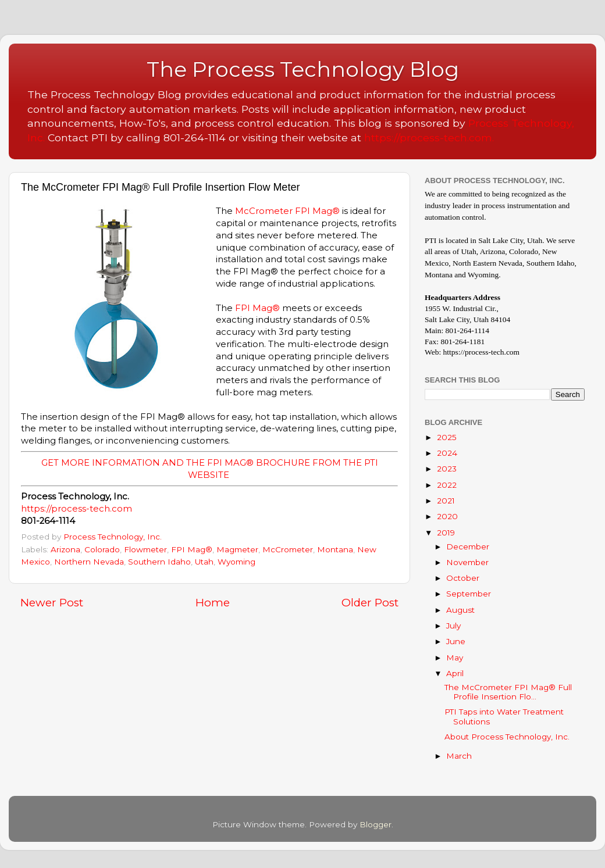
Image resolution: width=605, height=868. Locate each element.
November (467, 562)
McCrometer (264, 211)
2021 (446, 501)
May (455, 658)
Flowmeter (145, 549)
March (459, 756)
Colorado (102, 549)
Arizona (65, 549)
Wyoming (236, 562)
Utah (204, 562)
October (463, 578)
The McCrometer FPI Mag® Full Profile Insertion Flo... (508, 692)
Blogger (376, 824)
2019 (446, 533)
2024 (447, 453)
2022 (447, 485)
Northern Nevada (89, 562)
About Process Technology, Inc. (507, 737)
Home (213, 603)
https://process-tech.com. (429, 137)
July (453, 626)
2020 (447, 516)
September (469, 594)
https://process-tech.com (76, 509)
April (455, 673)
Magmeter (237, 549)
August (460, 610)
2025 (447, 437)
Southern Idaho (159, 562)
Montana (335, 549)
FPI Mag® (317, 211)
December (468, 546)
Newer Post (52, 603)
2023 (447, 469)
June (456, 641)
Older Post (370, 603)
